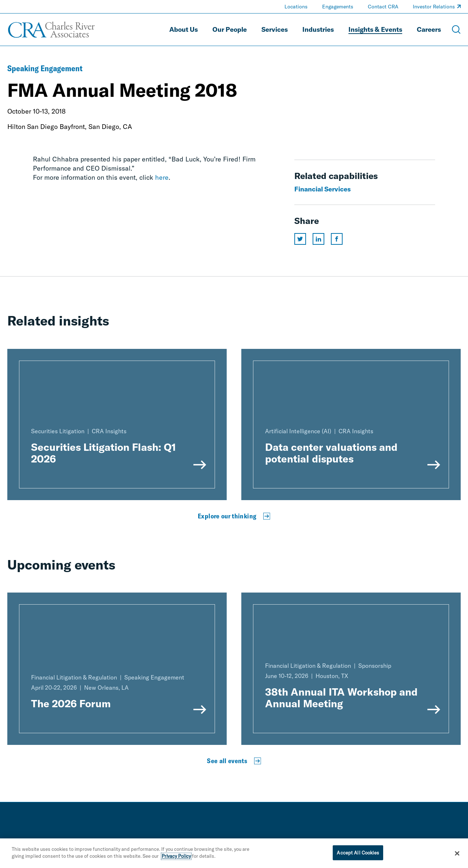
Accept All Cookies (358, 854)
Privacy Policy (176, 858)
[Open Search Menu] (456, 30)
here (162, 177)
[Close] (457, 855)
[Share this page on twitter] (300, 239)
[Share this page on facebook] (337, 239)
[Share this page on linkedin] (318, 239)
